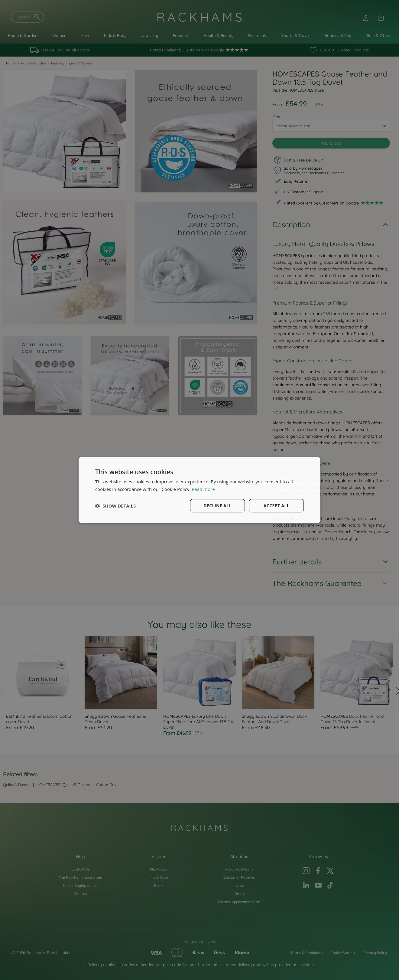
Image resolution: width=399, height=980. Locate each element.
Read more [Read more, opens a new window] (203, 489)
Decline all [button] (217, 506)
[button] (115, 506)
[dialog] (199, 490)
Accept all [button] (276, 506)
